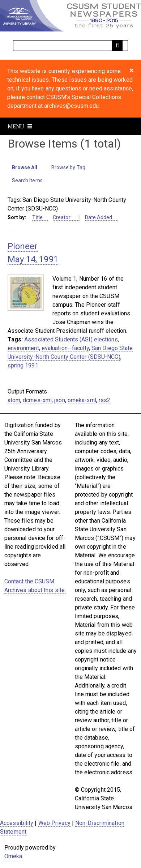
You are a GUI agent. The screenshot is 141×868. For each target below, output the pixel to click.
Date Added (99, 217)
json (59, 400)
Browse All (25, 167)
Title (37, 217)
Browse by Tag (68, 167)
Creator (62, 217)
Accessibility (17, 823)
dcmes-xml (37, 400)
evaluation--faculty (65, 348)
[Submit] (117, 46)
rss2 (104, 400)
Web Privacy (54, 823)
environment (23, 348)
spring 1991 (23, 365)
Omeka (13, 856)
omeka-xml (82, 400)
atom (14, 400)
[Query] (71, 46)
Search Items (27, 180)
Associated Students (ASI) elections (71, 339)
